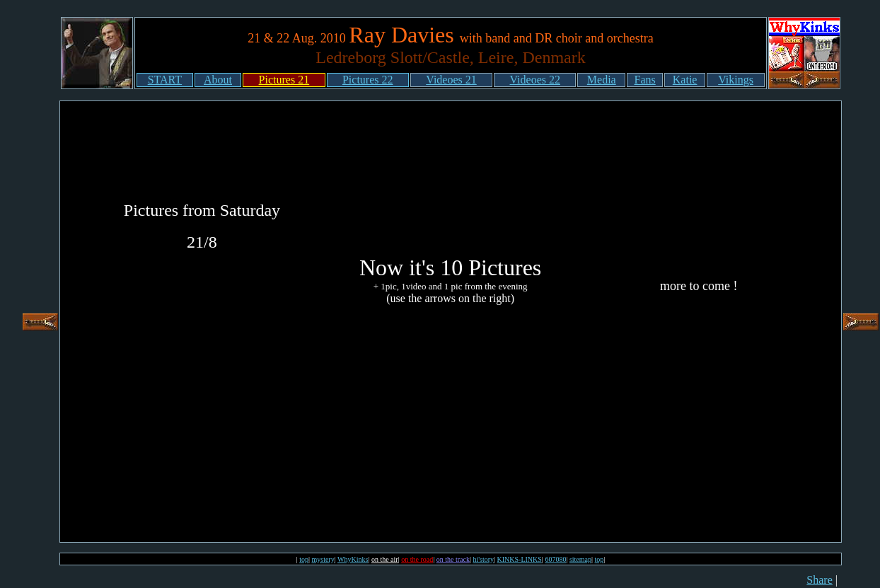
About (218, 80)
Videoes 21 (451, 80)
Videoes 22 (535, 80)
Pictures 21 (284, 80)
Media (602, 80)
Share (819, 580)
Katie (685, 80)
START (165, 80)
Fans (645, 80)
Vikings (736, 80)
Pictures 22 (368, 80)
